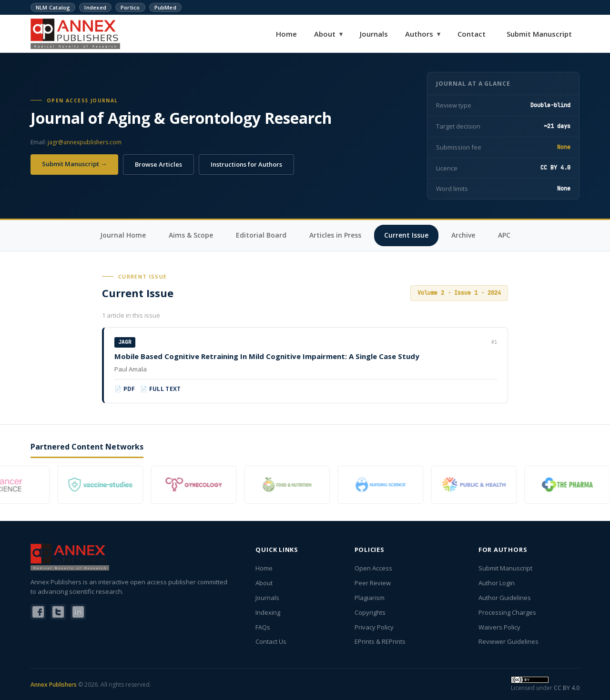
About (328, 34)
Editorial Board (261, 235)
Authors (423, 34)
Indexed (95, 7)
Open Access (373, 568)
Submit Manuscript (539, 34)
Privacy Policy (374, 627)
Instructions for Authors (246, 164)
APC (504, 235)
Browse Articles (158, 164)
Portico (130, 7)
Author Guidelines (505, 598)
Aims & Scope (191, 235)
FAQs (263, 627)
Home (286, 34)
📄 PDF (125, 389)
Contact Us (271, 641)
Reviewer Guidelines (508, 641)
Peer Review (373, 583)
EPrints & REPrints (380, 641)
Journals (374, 34)
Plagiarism (370, 598)
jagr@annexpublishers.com (85, 142)
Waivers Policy (499, 627)
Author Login (497, 583)
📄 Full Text (161, 389)
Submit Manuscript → (74, 164)
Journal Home (123, 235)
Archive (463, 235)
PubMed (165, 7)
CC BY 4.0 (567, 688)
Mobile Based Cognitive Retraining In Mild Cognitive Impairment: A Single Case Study (267, 356)
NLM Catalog (53, 7)
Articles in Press (335, 235)
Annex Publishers (54, 685)
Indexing (268, 612)
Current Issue (406, 235)
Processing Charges (507, 612)
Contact (472, 34)
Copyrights (370, 612)
